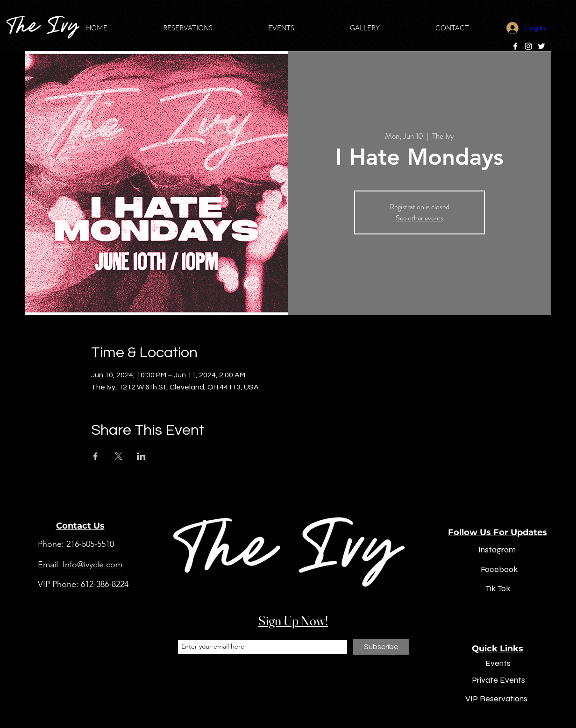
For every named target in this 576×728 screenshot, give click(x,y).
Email (185, 632)
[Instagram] (528, 46)
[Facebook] (515, 46)
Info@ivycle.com (92, 565)
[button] (209, 28)
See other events (420, 218)
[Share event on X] (118, 456)
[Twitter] (541, 46)
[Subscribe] (381, 647)
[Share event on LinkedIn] (141, 456)
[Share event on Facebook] (96, 456)
